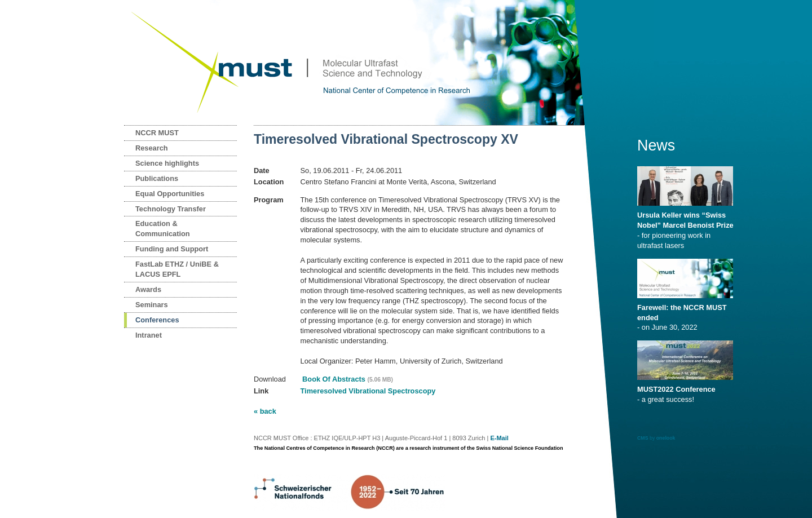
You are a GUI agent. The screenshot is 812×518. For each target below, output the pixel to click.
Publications (157, 178)
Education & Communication (163, 229)
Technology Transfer (171, 209)
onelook (666, 438)
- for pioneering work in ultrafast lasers (687, 227)
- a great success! (687, 391)
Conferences (157, 320)
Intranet (149, 335)
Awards (148, 289)
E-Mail (499, 438)
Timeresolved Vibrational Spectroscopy (368, 391)
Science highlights (167, 163)
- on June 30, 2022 (687, 314)
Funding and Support (172, 249)
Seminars (152, 305)
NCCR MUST (157, 133)
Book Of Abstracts (347, 379)
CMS (643, 438)
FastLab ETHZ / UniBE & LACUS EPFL (177, 269)
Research (152, 148)
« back (265, 411)
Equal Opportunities (170, 194)
